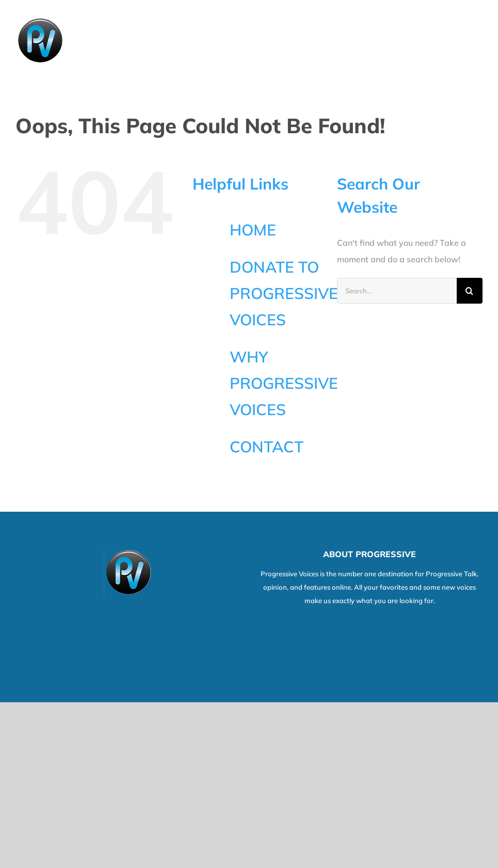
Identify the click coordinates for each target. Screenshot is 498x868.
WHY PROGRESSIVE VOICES (284, 383)
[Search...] (397, 291)
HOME (253, 230)
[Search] (470, 291)
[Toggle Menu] (476, 41)
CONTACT (267, 447)
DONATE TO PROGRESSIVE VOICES (284, 293)
